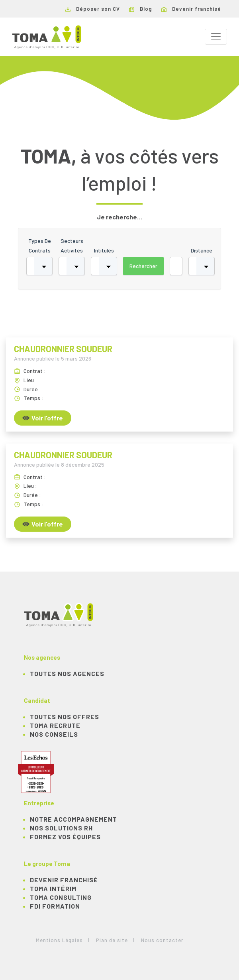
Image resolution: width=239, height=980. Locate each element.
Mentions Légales (59, 940)
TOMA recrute (55, 725)
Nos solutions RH (61, 828)
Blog (141, 9)
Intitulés (104, 250)
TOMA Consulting (61, 897)
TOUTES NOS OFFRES (65, 717)
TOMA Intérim (53, 888)
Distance (202, 250)
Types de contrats (40, 245)
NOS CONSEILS (54, 734)
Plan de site (112, 940)
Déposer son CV (93, 9)
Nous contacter (162, 940)
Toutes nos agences (67, 673)
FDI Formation (55, 906)
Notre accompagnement (73, 819)
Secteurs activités (72, 245)
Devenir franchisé (191, 9)
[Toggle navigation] (216, 37)
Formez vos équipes (65, 837)
